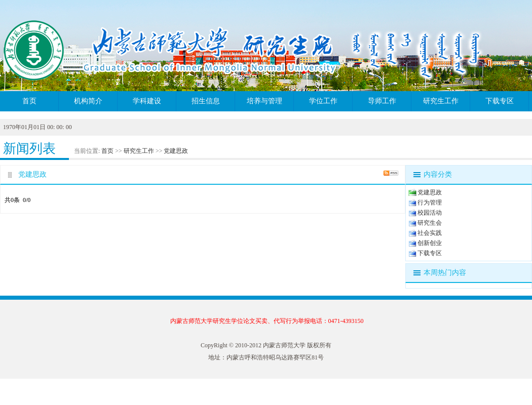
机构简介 (88, 101)
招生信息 (206, 101)
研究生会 (430, 223)
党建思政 (176, 151)
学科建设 (147, 101)
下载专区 (500, 101)
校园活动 (430, 213)
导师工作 (382, 101)
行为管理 (430, 202)
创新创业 (430, 243)
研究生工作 (441, 101)
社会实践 (430, 233)
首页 (29, 101)
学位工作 (323, 101)
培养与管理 (264, 101)
